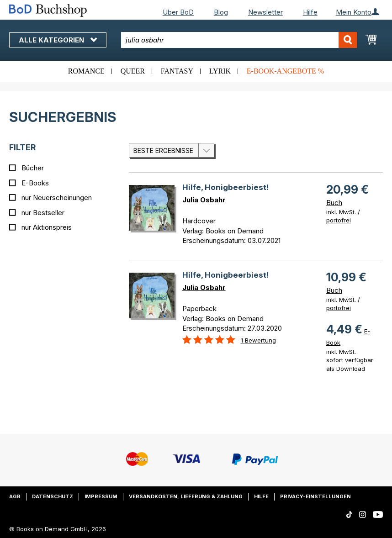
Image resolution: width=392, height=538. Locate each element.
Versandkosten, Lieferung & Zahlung (186, 496)
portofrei (339, 220)
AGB (15, 496)
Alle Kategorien (58, 40)
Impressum (101, 496)
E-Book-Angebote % (285, 71)
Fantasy (177, 71)
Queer (133, 71)
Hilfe (310, 12)
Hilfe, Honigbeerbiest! (225, 187)
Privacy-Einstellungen (315, 496)
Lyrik (220, 71)
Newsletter (265, 12)
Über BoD (178, 12)
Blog (221, 12)
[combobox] (239, 40)
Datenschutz (53, 496)
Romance (86, 71)
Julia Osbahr (204, 200)
